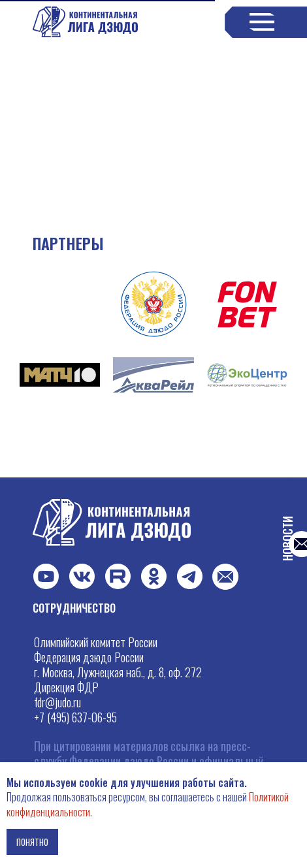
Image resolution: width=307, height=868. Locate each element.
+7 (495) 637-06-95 (75, 717)
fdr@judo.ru (57, 702)
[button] (225, 577)
